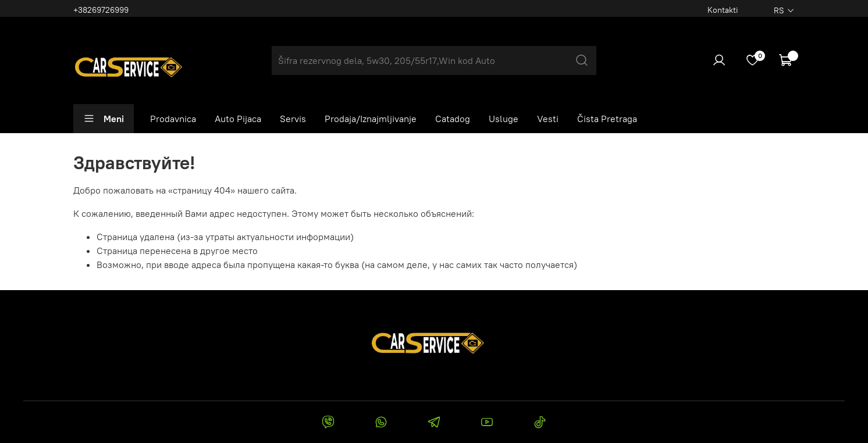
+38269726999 (101, 10)
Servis (293, 119)
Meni (104, 119)
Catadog (453, 119)
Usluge (504, 119)
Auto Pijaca (238, 119)
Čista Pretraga (607, 119)
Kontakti (723, 10)
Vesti (548, 119)
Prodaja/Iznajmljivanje (371, 119)
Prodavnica (173, 119)
